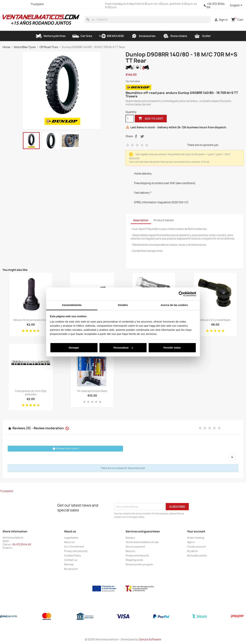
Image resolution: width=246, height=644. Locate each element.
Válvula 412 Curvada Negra (215, 320)
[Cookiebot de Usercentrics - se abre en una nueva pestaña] (181, 294)
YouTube (18, 4)
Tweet (142, 136)
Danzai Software (150, 639)
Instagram (24, 4)
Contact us (71, 560)
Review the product (65, 449)
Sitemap (69, 564)
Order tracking (196, 538)
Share (136, 136)
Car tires (82, 36)
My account (71, 569)
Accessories (143, 36)
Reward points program (139, 564)
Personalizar (123, 348)
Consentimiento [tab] (72, 305)
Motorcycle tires (50, 36)
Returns (130, 551)
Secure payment (135, 547)
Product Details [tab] (164, 220)
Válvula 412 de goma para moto (31, 320)
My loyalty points (197, 555)
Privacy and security (76, 551)
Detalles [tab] (123, 305)
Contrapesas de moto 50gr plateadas (31, 393)
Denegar (74, 348)
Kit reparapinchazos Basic (92, 391)
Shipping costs (134, 560)
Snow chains (175, 36)
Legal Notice (71, 538)
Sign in (191, 542)
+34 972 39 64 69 (216, 5)
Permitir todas (172, 348)
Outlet (202, 36)
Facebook (6, 4)
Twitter (12, 4)
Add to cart (151, 119)
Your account (196, 531)
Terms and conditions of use (142, 542)
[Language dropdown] (237, 5)
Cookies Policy (73, 555)
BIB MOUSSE (111, 36)
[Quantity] (130, 119)
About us (69, 542)
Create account (196, 547)
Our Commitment (74, 547)
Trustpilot (37, 4)
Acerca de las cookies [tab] (174, 305)
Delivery (130, 538)
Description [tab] (141, 220)
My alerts (192, 551)
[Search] (148, 20)
